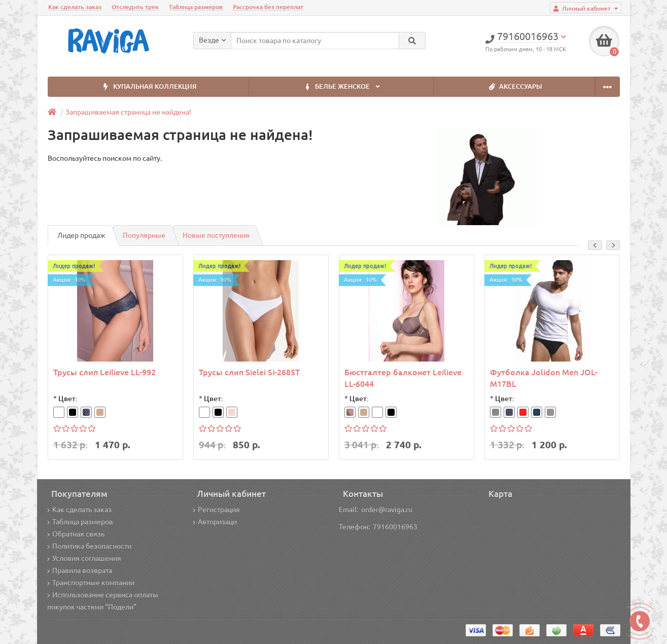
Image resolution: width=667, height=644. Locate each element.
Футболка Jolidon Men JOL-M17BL (544, 378)
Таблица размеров (196, 7)
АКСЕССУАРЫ (514, 87)
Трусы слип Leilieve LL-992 (104, 372)
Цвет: (68, 399)
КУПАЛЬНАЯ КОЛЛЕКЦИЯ (148, 87)
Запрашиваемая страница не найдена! (128, 112)
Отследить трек (135, 7)
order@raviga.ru (387, 510)
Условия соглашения (84, 558)
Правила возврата (80, 570)
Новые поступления (216, 235)
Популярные (144, 235)
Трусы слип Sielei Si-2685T (249, 372)
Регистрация (216, 510)
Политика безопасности (89, 546)
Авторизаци (215, 522)
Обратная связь (76, 534)
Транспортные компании (91, 583)
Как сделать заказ (75, 7)
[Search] (412, 41)
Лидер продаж (81, 235)
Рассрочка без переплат (268, 7)
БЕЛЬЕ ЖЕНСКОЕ (341, 87)
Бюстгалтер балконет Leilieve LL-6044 (403, 378)
